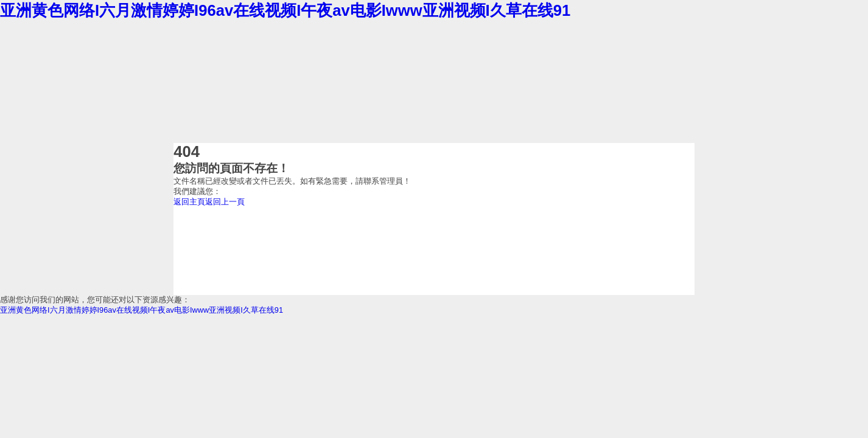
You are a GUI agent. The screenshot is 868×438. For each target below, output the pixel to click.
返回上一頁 (225, 202)
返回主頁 (189, 202)
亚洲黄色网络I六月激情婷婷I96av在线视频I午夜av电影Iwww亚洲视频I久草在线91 (285, 10)
